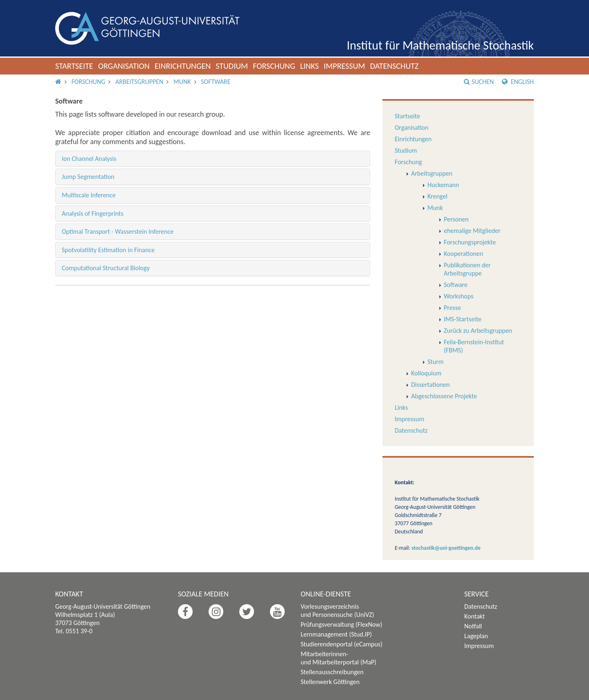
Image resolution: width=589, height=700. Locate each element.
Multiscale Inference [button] (89, 195)
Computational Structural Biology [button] (106, 268)
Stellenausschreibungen (332, 672)
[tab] (213, 159)
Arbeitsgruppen (139, 82)
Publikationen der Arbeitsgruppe (467, 269)
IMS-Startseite (463, 319)
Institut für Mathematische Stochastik (440, 45)
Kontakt (474, 616)
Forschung (274, 66)
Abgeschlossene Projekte (444, 396)
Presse (452, 308)
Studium (232, 66)
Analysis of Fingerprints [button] (93, 213)
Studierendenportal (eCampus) (342, 644)
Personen (456, 219)
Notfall (473, 626)
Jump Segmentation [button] (88, 177)
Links (310, 66)
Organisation (124, 66)
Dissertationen (430, 385)
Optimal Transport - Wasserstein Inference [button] (118, 231)
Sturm (435, 362)
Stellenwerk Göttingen (330, 682)
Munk (182, 82)
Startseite (74, 66)
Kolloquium (426, 373)
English (518, 82)
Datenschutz (395, 66)
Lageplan (476, 636)
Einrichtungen (183, 66)
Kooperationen (463, 254)
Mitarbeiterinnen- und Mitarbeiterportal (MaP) (338, 658)
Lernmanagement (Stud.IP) (336, 634)
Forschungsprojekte (470, 242)
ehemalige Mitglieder (472, 231)
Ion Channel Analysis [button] (89, 159)
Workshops (459, 296)
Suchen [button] (479, 82)
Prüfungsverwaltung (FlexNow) (342, 624)
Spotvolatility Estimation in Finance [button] (108, 250)
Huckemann (443, 185)
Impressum (344, 66)
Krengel (437, 196)
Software (216, 82)
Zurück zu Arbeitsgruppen (478, 331)
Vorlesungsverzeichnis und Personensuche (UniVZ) (337, 611)
